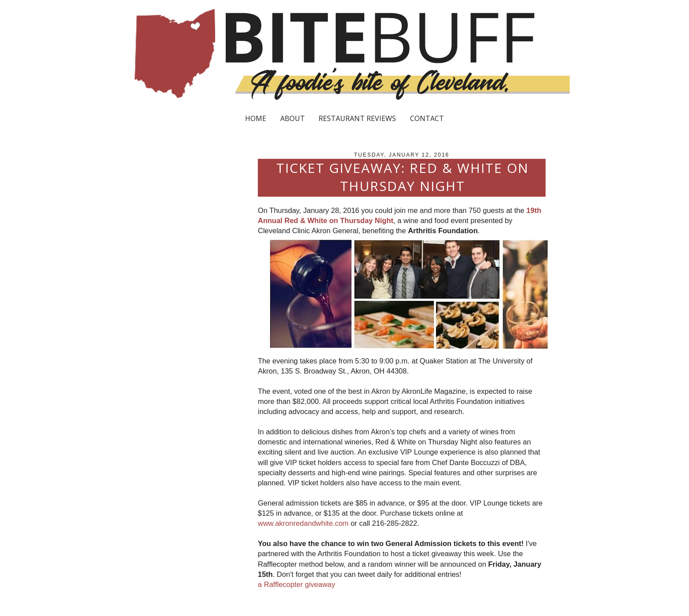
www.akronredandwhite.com (303, 523)
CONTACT (427, 118)
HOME (256, 118)
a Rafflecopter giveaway (297, 584)
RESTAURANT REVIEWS (357, 118)
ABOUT (293, 118)
